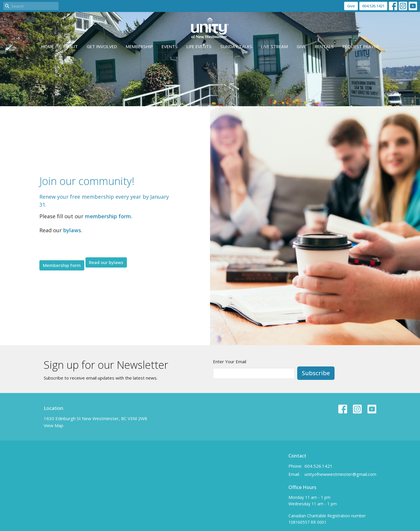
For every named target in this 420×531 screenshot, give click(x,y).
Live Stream (274, 46)
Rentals (324, 46)
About (70, 46)
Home (48, 46)
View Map (54, 425)
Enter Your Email (230, 361)
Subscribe (316, 373)
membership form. (108, 216)
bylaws (72, 230)
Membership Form (62, 265)
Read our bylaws (106, 262)
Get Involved (102, 46)
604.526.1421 (373, 6)
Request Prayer (361, 46)
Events (170, 46)
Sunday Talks (236, 46)
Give (351, 6)
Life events (199, 46)
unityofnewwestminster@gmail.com (340, 474)
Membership (139, 46)
